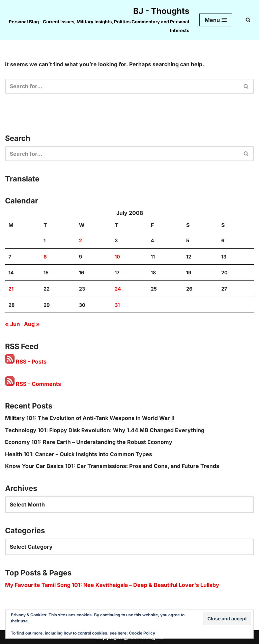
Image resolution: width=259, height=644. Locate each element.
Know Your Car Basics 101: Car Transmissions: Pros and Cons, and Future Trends (112, 466)
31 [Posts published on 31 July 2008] (117, 305)
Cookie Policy (142, 633)
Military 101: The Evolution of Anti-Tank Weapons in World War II (90, 418)
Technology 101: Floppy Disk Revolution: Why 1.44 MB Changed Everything (105, 430)
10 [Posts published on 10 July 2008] (117, 257)
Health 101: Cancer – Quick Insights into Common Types (79, 454)
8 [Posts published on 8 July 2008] (45, 257)
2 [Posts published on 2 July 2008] (80, 240)
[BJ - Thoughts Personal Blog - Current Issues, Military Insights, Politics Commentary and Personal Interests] (97, 20)
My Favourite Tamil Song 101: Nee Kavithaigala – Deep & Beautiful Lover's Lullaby (112, 585)
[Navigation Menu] (216, 20)
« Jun (12, 324)
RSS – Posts (26, 362)
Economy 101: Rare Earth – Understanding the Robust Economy (89, 442)
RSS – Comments (33, 384)
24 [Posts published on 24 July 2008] (118, 289)
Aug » (32, 324)
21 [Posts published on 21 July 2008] (11, 289)
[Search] (248, 20)
